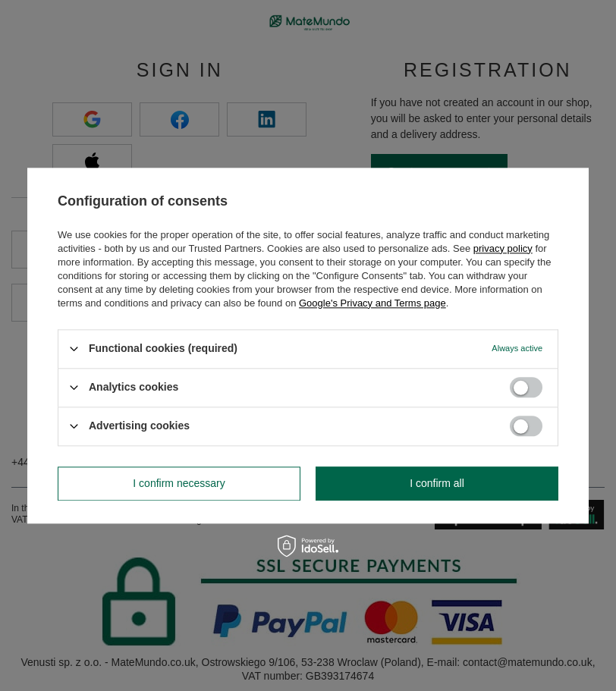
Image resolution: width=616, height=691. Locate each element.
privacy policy (503, 248)
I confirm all (437, 483)
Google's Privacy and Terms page (372, 303)
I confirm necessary (179, 483)
